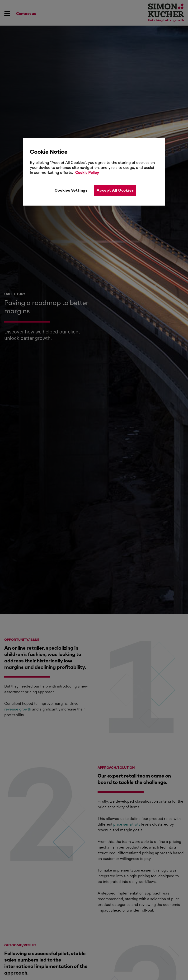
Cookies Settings (71, 190)
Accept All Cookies (115, 190)
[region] (94, 172)
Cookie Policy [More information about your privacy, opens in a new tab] (87, 173)
